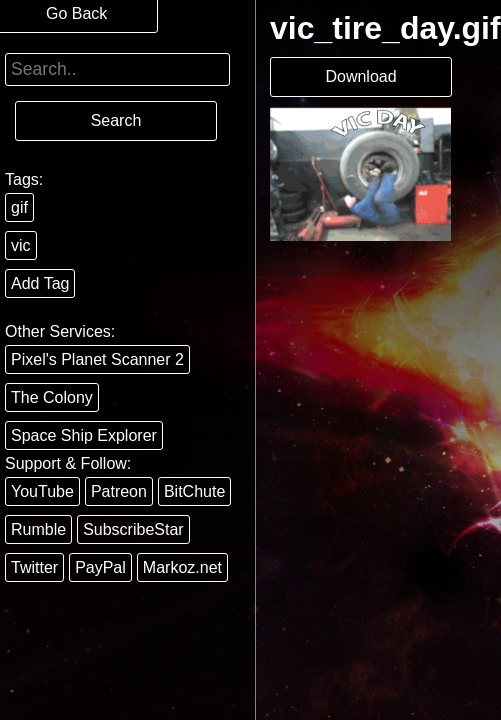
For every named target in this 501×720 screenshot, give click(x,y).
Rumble (38, 529)
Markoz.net (182, 567)
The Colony (52, 397)
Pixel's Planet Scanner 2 (97, 359)
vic (21, 245)
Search (116, 120)
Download (360, 76)
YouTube (42, 491)
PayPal (100, 567)
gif (19, 207)
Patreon (119, 491)
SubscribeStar (133, 529)
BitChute (194, 491)
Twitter (34, 567)
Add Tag (40, 283)
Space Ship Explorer (84, 435)
